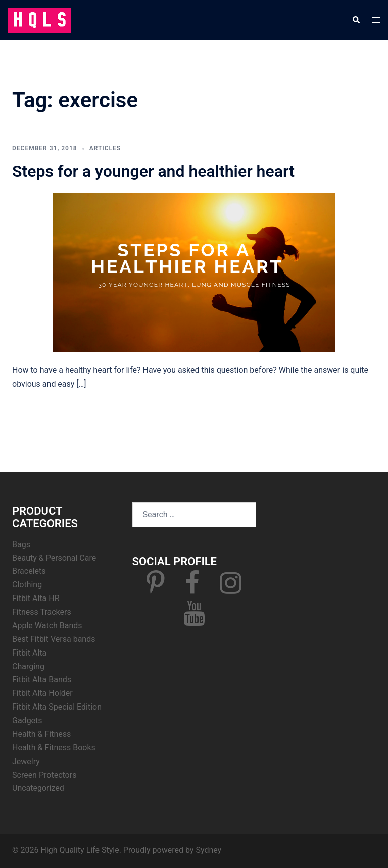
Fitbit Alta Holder (42, 693)
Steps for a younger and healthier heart (153, 171)
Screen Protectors (44, 775)
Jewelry (26, 761)
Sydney (208, 850)
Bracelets (29, 571)
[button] (356, 20)
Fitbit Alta (29, 653)
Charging (28, 666)
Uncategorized (38, 788)
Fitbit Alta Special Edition (57, 707)
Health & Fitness (41, 734)
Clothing (27, 585)
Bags (21, 544)
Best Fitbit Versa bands (54, 639)
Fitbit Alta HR (36, 598)
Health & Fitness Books (54, 748)
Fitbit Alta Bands (42, 680)
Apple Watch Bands (47, 626)
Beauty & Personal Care (54, 558)
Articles (105, 148)
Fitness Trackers (42, 612)
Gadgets (27, 720)
